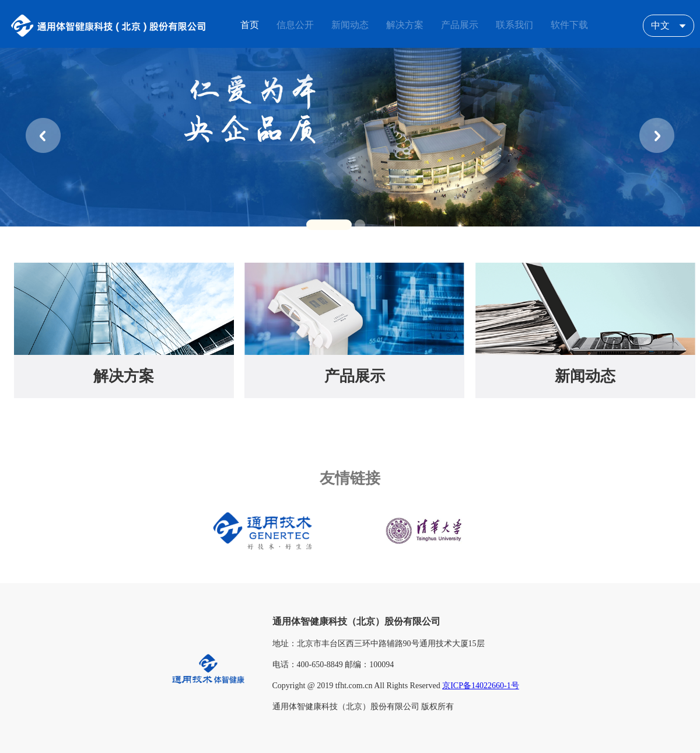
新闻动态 (585, 376)
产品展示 (355, 376)
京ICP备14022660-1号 (480, 686)
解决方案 (124, 376)
